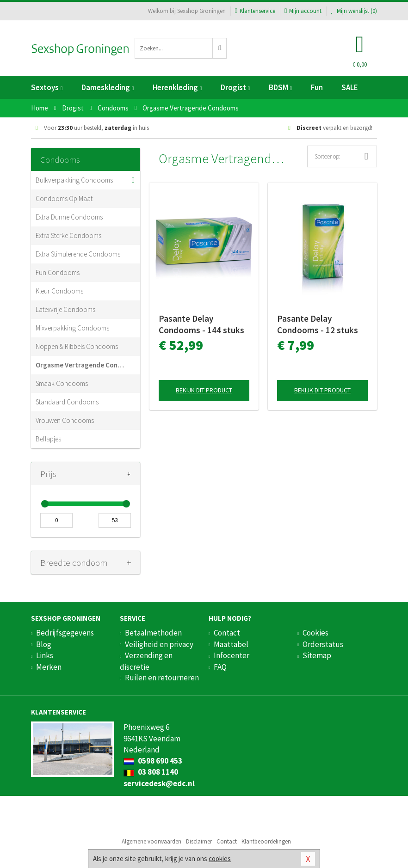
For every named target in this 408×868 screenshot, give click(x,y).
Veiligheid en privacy (159, 644)
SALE (350, 87)
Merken (49, 667)
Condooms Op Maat (64, 199)
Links (45, 655)
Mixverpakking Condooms (72, 328)
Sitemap (317, 655)
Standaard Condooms (67, 402)
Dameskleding (108, 87)
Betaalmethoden (153, 633)
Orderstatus (323, 644)
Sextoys (47, 87)
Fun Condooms (58, 272)
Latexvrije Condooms (65, 309)
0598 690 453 (153, 761)
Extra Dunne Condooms (69, 217)
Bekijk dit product (204, 390)
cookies (220, 859)
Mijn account (303, 11)
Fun (317, 87)
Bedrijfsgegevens (65, 633)
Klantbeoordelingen (266, 841)
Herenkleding (177, 87)
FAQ (220, 667)
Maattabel (231, 644)
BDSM (280, 87)
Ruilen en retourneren (162, 678)
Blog (44, 644)
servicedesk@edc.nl (159, 783)
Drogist (235, 87)
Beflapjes (48, 439)
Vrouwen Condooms (65, 420)
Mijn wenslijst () (354, 11)
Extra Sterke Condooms (68, 235)
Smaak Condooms (62, 383)
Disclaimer (199, 841)
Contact (227, 633)
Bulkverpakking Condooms (74, 180)
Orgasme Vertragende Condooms (81, 365)
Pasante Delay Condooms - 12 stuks (318, 324)
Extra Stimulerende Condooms (78, 254)
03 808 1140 (151, 772)
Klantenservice (255, 11)
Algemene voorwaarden (151, 841)
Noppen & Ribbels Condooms (77, 346)
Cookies (315, 633)
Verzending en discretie (146, 661)
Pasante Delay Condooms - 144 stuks (201, 324)
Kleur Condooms (59, 291)
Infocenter (232, 655)
